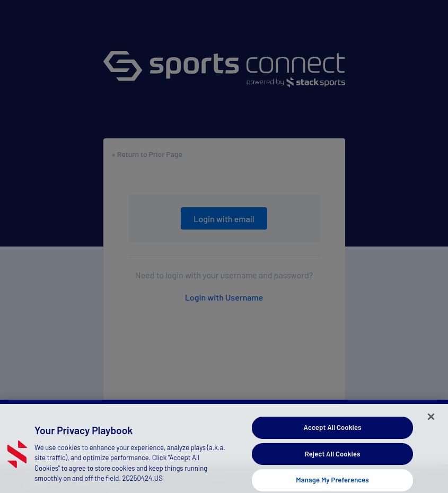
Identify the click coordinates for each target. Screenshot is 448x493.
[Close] (431, 419)
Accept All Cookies (333, 430)
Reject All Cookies (333, 456)
